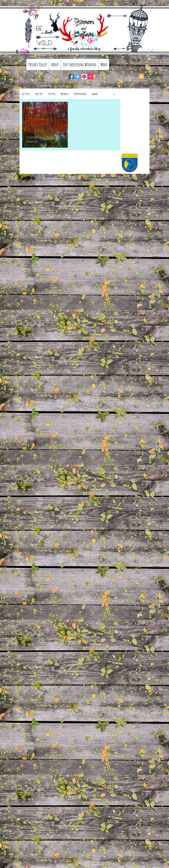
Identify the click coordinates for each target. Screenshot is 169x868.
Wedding (65, 94)
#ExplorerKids (80, 94)
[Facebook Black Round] (29, 178)
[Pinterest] (84, 77)
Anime (95, 94)
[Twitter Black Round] (33, 178)
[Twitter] (78, 77)
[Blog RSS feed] (141, 76)
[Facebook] (71, 77)
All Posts (26, 94)
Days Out (39, 94)
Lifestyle (52, 94)
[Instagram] (91, 77)
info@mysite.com (89, 180)
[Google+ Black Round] (24, 178)
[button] (114, 94)
